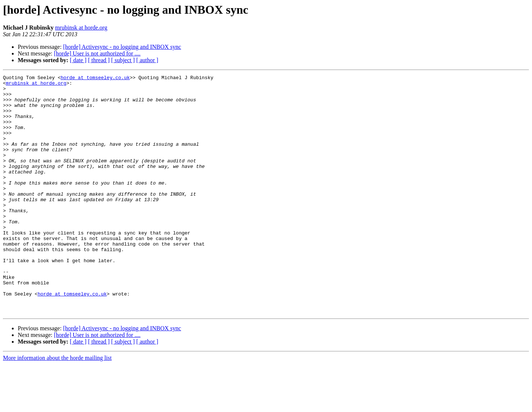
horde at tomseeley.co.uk (95, 78)
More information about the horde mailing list (57, 406)
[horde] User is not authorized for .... (97, 53)
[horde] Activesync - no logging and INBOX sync (122, 47)
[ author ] (147, 60)
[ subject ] (123, 60)
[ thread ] (99, 60)
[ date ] (78, 60)
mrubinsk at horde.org (81, 28)
